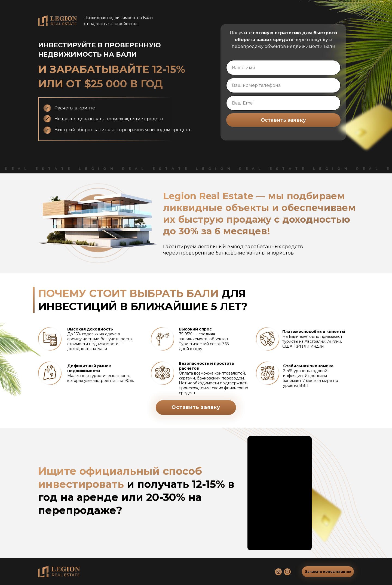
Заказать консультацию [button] (328, 572)
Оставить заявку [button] (196, 407)
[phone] (283, 85)
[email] (283, 103)
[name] (283, 68)
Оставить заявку (283, 120)
